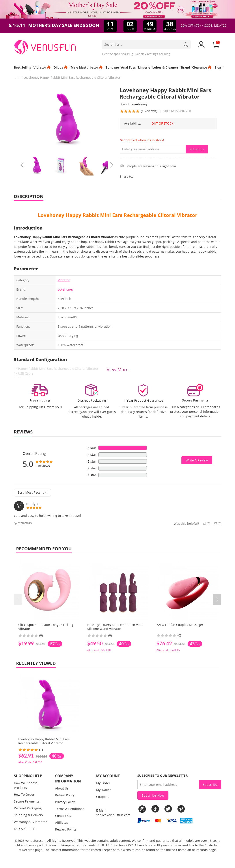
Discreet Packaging (28, 808)
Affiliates (62, 822)
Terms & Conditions (70, 809)
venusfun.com (36, 841)
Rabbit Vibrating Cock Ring (153, 54)
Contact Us (63, 816)
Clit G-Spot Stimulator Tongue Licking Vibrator (46, 627)
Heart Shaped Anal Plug (117, 54)
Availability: (133, 123)
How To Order (24, 794)
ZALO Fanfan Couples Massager (180, 625)
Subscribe (197, 149)
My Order (103, 783)
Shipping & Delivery (28, 815)
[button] (217, 599)
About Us (62, 788)
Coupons (103, 797)
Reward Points (66, 829)
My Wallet (103, 790)
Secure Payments (27, 801)
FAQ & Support (25, 829)
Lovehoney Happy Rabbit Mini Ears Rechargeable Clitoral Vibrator (118, 215)
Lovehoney (139, 104)
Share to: (126, 176)
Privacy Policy (65, 802)
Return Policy (65, 795)
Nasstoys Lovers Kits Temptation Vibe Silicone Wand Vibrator (115, 627)
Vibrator (64, 280)
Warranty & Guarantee (31, 822)
